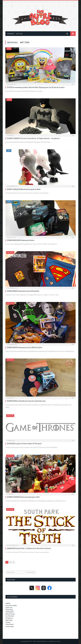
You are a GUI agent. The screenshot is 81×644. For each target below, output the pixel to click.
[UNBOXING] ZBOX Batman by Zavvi (21, 240)
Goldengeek (10, 612)
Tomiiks (8, 622)
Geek (9, 151)
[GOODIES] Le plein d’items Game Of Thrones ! (24, 444)
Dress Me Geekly (11, 605)
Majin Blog (9, 620)
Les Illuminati (10, 616)
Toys (9, 49)
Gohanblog (9, 610)
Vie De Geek (10, 626)
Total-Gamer (10, 624)
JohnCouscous (10, 614)
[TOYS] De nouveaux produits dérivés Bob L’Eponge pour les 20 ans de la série (36, 87)
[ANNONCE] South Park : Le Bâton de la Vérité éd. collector (29, 548)
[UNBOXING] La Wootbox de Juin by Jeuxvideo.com (26, 401)
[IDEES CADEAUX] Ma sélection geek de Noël (24, 189)
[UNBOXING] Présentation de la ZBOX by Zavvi (25, 347)
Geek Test (9, 608)
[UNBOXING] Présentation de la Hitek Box (23, 291)
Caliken (8, 603)
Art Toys (10, 253)
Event (9, 100)
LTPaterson (9, 618)
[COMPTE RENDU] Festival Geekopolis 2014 (23, 497)
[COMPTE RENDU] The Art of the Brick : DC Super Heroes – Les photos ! (33, 138)
